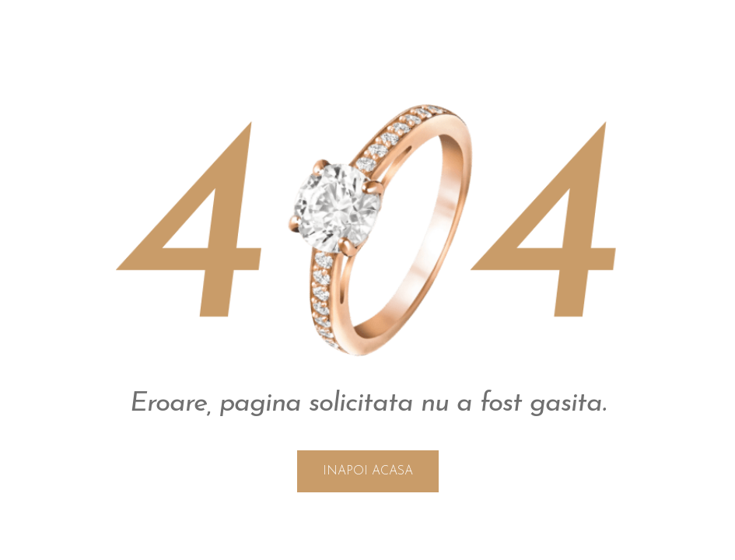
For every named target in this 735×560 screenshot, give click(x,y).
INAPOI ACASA (368, 471)
